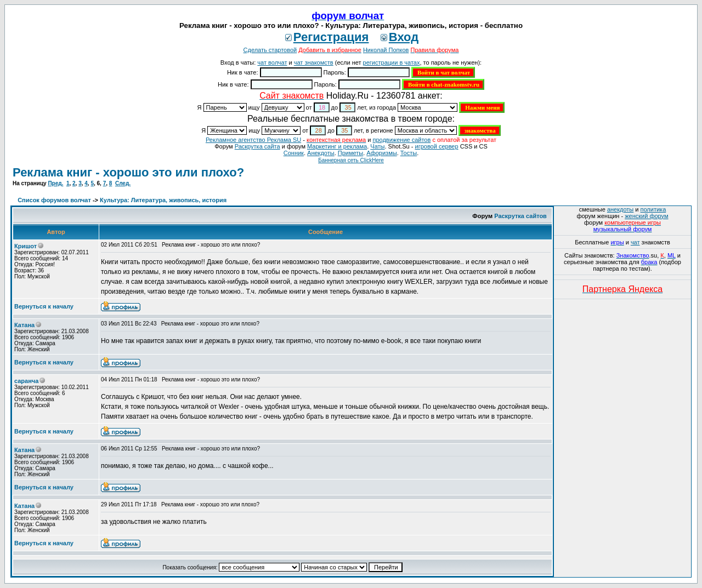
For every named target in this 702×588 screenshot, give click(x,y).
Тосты (409, 153)
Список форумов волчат (54, 200)
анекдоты (620, 209)
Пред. (55, 183)
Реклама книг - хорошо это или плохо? (128, 172)
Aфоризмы (381, 153)
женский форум (646, 216)
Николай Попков (386, 50)
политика (653, 209)
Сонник (294, 153)
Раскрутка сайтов (520, 216)
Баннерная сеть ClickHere (351, 160)
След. (123, 183)
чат (635, 242)
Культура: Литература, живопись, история (163, 200)
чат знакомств (314, 62)
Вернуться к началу (44, 306)
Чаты (377, 146)
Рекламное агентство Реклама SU (253, 140)
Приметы (350, 153)
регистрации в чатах (392, 62)
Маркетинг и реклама (337, 146)
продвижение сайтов (401, 140)
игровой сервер (436, 146)
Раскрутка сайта (257, 146)
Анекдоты (321, 153)
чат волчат (272, 62)
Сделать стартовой (270, 50)
